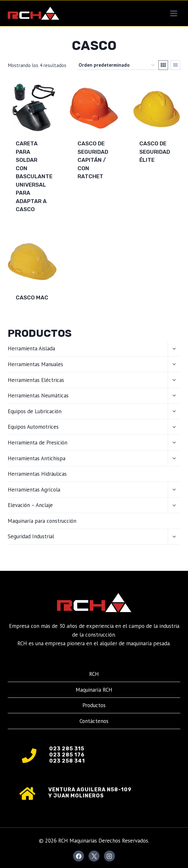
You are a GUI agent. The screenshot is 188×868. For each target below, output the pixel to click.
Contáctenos (94, 721)
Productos (94, 705)
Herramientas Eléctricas (36, 380)
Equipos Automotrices (33, 427)
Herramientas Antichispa (37, 458)
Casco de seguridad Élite (155, 152)
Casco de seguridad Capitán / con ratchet (93, 160)
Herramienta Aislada (31, 348)
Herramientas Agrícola (34, 490)
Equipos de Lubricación (35, 411)
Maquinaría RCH (94, 690)
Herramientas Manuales (35, 364)
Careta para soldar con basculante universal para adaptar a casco (34, 176)
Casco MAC (32, 297)
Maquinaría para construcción (42, 521)
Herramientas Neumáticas (38, 395)
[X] (94, 856)
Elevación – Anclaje (30, 505)
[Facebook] (79, 856)
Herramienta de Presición (38, 443)
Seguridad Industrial (31, 536)
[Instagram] (109, 856)
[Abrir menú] (174, 13)
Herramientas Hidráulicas (37, 474)
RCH (94, 674)
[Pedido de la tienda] (116, 65)
